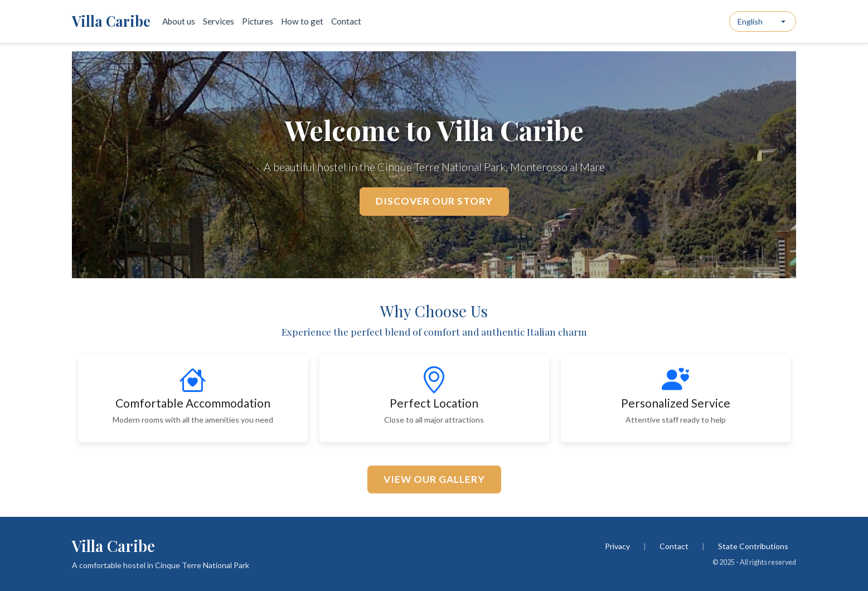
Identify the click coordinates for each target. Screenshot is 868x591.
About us (179, 21)
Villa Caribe (111, 21)
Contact (346, 21)
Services (219, 21)
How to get (302, 21)
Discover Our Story (434, 201)
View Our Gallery (434, 479)
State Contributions (753, 546)
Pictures (258, 21)
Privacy (617, 546)
